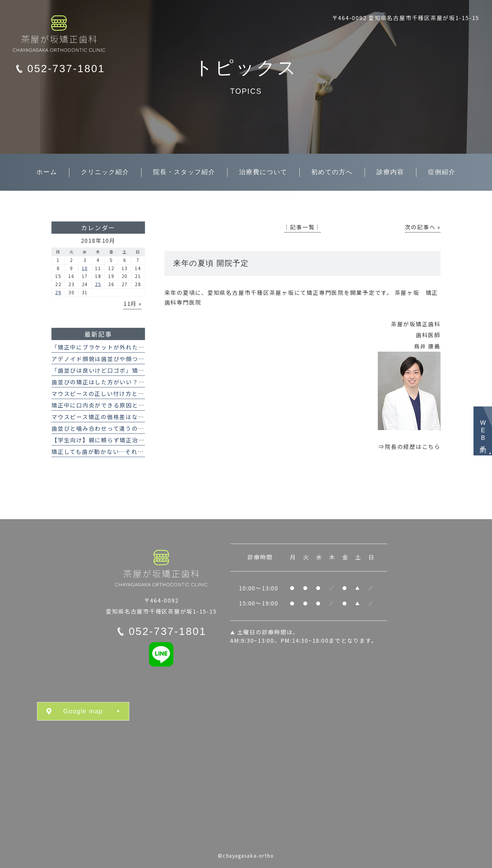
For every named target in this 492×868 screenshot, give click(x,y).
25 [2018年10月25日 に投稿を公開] (98, 284)
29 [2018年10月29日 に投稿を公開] (58, 292)
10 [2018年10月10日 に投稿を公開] (85, 268)
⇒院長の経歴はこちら (409, 447)
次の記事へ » (423, 227)
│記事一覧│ (303, 227)
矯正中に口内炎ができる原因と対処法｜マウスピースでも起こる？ (144, 405)
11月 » (133, 304)
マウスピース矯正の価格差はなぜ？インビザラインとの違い (135, 417)
